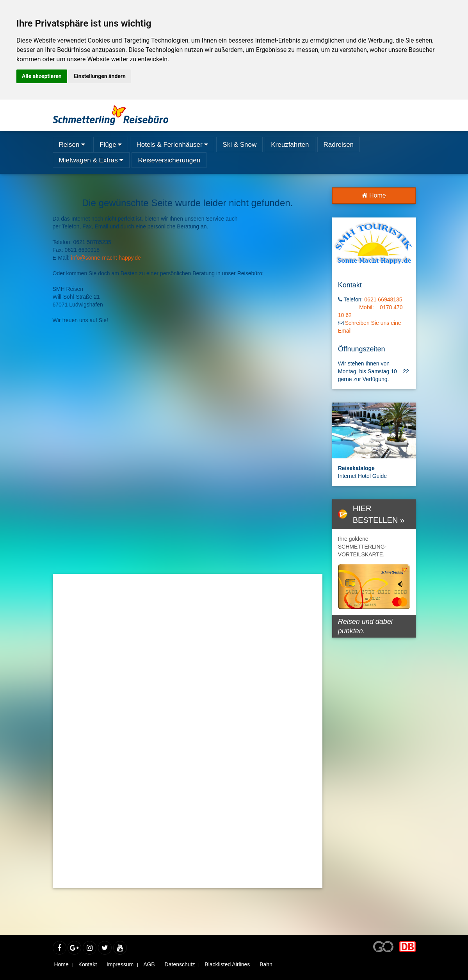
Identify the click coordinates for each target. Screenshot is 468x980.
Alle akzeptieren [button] (42, 76)
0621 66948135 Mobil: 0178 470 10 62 (373, 307)
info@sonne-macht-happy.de (106, 258)
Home (374, 195)
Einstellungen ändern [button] (100, 76)
